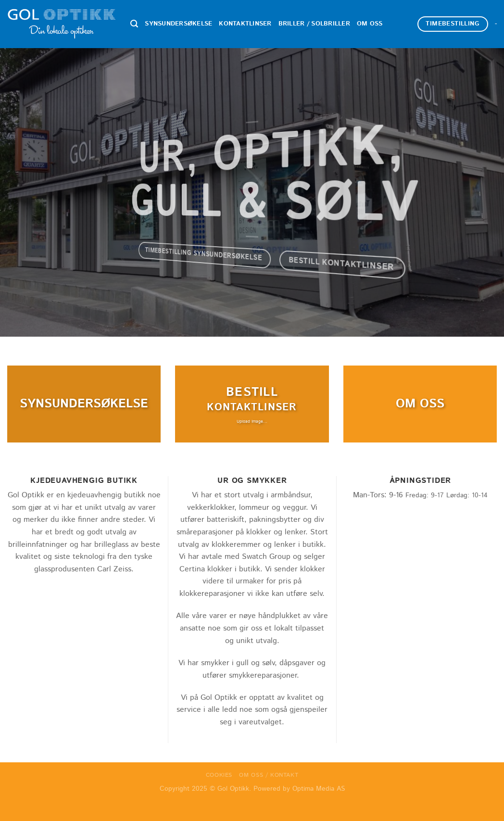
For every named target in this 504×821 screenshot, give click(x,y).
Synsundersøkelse (178, 24)
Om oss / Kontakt (269, 775)
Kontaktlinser (245, 24)
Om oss (370, 24)
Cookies (219, 775)
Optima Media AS (319, 789)
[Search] (134, 24)
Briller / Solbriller (314, 24)
